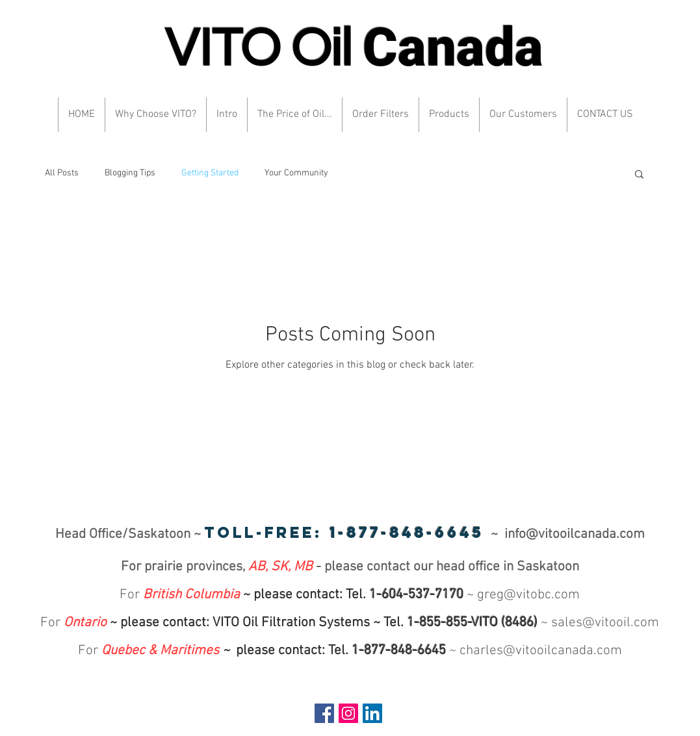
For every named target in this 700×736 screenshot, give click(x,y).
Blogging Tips (130, 173)
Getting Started (210, 173)
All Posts (62, 173)
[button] (639, 175)
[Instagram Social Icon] (348, 713)
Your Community (296, 173)
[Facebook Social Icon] (324, 713)
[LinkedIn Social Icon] (372, 713)
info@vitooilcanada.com (575, 534)
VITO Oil (354, 49)
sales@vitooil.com (605, 623)
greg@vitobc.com (528, 595)
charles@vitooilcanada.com (541, 651)
